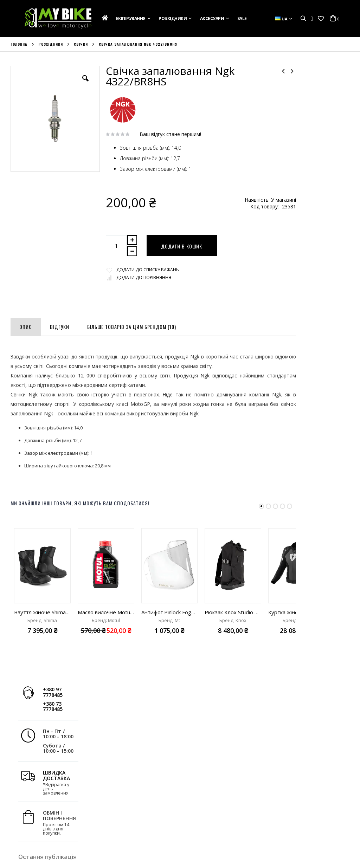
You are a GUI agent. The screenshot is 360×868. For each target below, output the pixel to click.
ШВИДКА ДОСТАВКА (311, 162)
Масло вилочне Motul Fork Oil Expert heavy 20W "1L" (106, 612)
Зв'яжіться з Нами (30, 815)
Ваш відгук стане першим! (160, 134)
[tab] (26, 325)
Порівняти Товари (118, 824)
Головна (19, 44)
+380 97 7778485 (307, 79)
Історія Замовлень (119, 805)
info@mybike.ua (291, 835)
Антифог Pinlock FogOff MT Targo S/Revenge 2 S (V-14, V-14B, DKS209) (170, 612)
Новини (19, 824)
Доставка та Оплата (33, 805)
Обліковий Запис (117, 796)
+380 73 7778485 (307, 93)
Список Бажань (115, 815)
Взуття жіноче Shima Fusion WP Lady (42, 612)
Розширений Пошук (120, 834)
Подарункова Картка (34, 796)
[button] (321, 19)
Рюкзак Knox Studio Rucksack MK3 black (233, 612)
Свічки (81, 44)
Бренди (19, 834)
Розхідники (51, 44)
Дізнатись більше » (311, 319)
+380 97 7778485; (210, 835)
